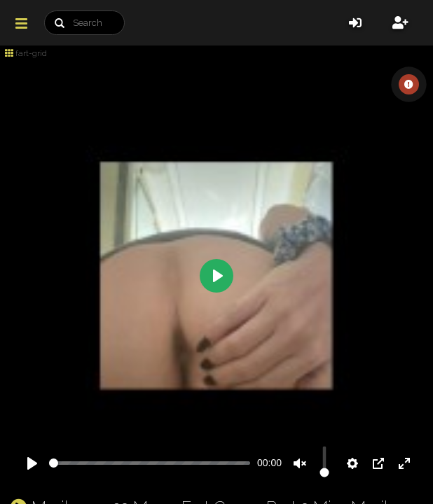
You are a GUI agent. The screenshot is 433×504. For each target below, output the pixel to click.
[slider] (150, 463)
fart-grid (26, 53)
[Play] (32, 463)
